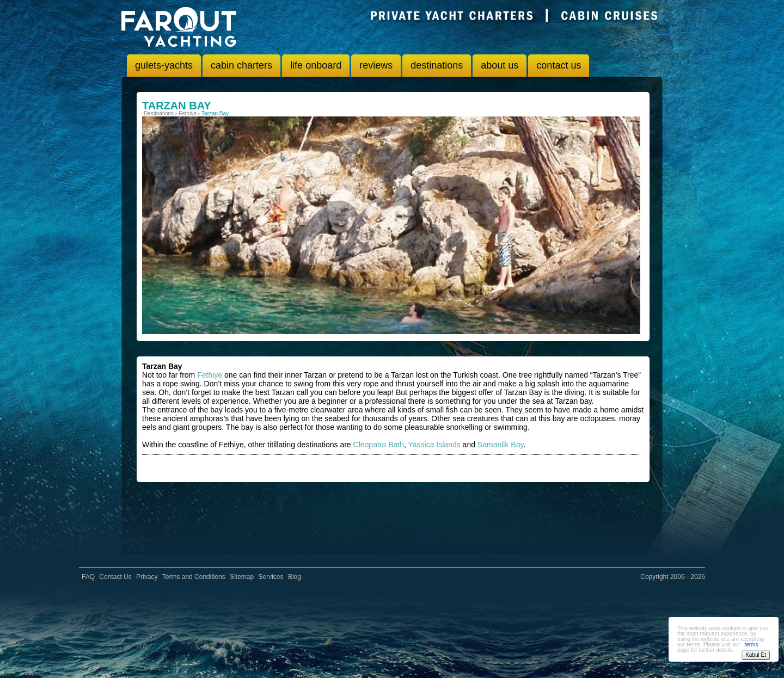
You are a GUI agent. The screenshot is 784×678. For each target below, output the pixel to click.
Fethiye (210, 375)
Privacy (147, 577)
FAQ (88, 577)
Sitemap (242, 577)
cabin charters (241, 65)
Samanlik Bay (501, 445)
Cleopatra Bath (379, 445)
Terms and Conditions (194, 577)
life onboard (316, 65)
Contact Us (115, 577)
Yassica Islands (434, 445)
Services (271, 577)
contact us (559, 65)
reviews (376, 65)
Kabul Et (756, 655)
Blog (295, 577)
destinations (437, 65)
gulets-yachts (164, 65)
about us (500, 65)
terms (751, 645)
